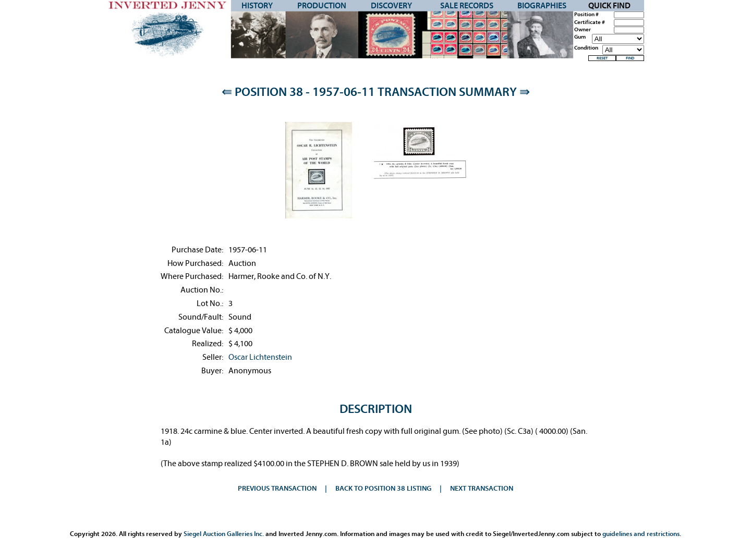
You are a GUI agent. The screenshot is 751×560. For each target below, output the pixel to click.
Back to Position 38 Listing (383, 488)
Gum (580, 37)
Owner (583, 30)
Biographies (542, 6)
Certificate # (590, 22)
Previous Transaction (277, 488)
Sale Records (467, 6)
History (257, 6)
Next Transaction (482, 488)
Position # (586, 15)
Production (322, 6)
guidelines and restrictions (641, 534)
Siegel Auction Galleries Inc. (224, 534)
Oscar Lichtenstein (260, 357)
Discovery (391, 6)
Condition (586, 48)
